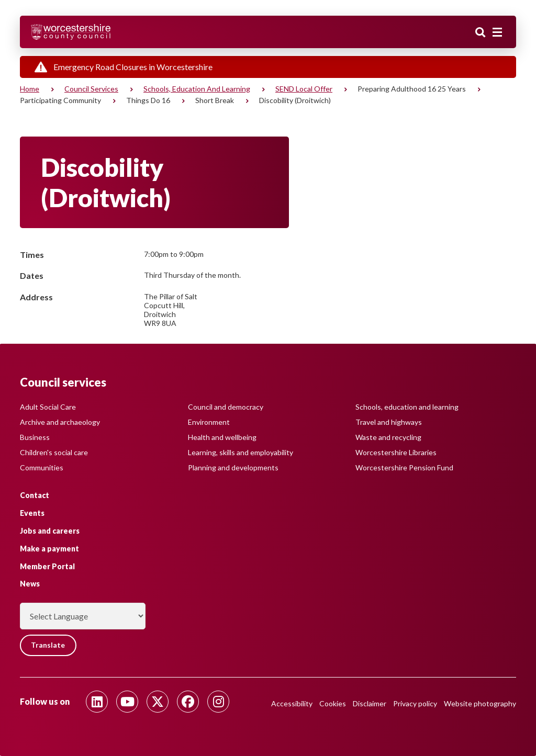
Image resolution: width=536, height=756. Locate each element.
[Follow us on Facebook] (188, 702)
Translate (48, 645)
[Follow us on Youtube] (127, 702)
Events (32, 513)
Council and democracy (226, 407)
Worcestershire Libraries (396, 452)
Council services (91, 89)
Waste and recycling (388, 437)
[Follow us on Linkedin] (97, 702)
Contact (35, 495)
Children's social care (54, 452)
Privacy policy (415, 703)
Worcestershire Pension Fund (404, 467)
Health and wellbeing (222, 437)
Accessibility (292, 703)
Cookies (333, 703)
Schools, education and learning (197, 89)
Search (481, 33)
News (30, 584)
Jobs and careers (50, 531)
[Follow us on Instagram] (218, 702)
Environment (209, 422)
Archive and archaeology (60, 422)
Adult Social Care (48, 407)
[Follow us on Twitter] (158, 702)
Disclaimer (370, 703)
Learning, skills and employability (241, 452)
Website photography (480, 703)
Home (30, 89)
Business (35, 437)
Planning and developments (233, 467)
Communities (42, 467)
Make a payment (49, 549)
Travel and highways (389, 422)
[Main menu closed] (497, 32)
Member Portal (47, 566)
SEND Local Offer (304, 89)
